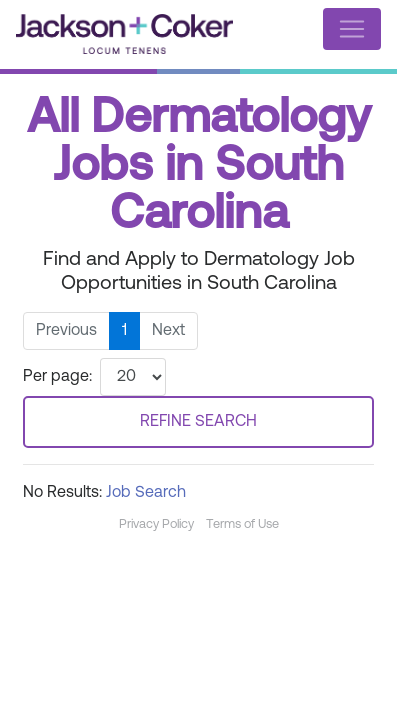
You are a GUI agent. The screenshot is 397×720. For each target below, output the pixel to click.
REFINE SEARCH (198, 422)
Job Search (146, 493)
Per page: (57, 377)
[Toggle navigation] (352, 29)
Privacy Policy (156, 524)
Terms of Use (242, 524)
